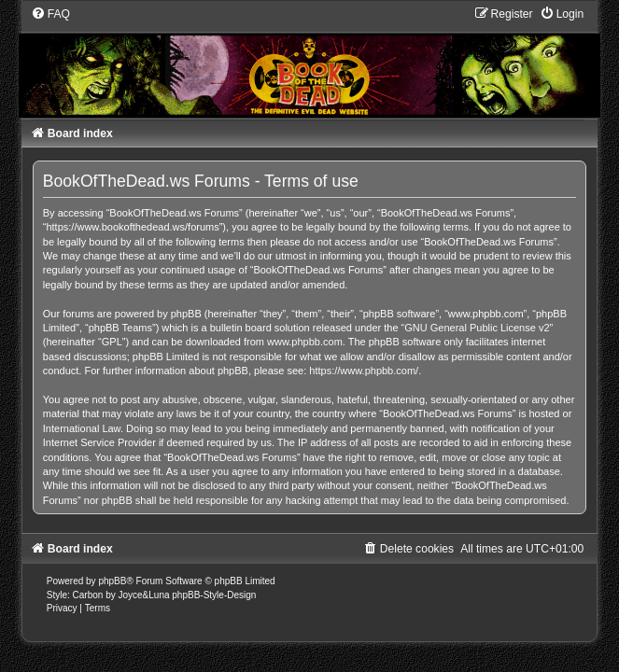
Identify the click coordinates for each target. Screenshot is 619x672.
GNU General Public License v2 (477, 328)
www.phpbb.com (305, 342)
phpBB (112, 581)
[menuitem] (50, 14)
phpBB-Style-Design (214, 595)
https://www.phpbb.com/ (364, 371)
